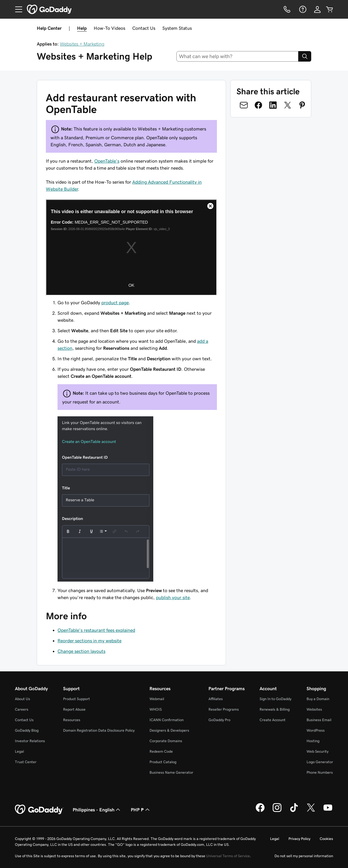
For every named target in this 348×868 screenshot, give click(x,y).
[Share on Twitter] (288, 105)
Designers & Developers (169, 730)
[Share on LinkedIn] (273, 105)
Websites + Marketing (82, 44)
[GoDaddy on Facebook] (260, 811)
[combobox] (237, 56)
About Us (22, 699)
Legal (19, 751)
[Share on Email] (244, 105)
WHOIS (156, 709)
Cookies (326, 839)
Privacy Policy (299, 839)
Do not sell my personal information (304, 856)
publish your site (173, 597)
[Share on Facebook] (258, 105)
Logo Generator (320, 762)
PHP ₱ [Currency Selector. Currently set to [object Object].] (141, 810)
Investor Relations (30, 741)
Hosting (313, 741)
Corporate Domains (166, 741)
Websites (314, 709)
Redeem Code (161, 751)
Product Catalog (163, 762)
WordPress (316, 730)
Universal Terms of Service (228, 856)
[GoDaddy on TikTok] (294, 811)
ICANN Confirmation (167, 720)
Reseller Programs (224, 709)
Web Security (317, 751)
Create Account (273, 720)
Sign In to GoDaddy (275, 699)
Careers (22, 709)
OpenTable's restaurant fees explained (96, 630)
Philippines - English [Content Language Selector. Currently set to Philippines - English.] (97, 810)
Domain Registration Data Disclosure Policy (99, 730)
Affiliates (216, 699)
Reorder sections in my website (89, 641)
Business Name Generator (171, 772)
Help (82, 28)
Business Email (319, 720)
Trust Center (26, 762)
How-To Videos (109, 28)
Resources (72, 720)
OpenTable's (107, 161)
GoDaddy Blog (27, 730)
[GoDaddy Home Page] (39, 810)
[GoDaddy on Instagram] (277, 811)
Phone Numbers (320, 772)
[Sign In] (317, 9)
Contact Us (144, 28)
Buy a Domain (318, 699)
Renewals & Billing (275, 709)
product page (115, 302)
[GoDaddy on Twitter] (311, 811)
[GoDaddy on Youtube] (328, 811)
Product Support (76, 699)
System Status (177, 28)
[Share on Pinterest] (302, 105)
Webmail (157, 699)
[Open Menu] (16, 9)
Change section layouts (81, 651)
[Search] (305, 56)
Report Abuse (74, 709)
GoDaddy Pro (219, 720)
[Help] (302, 9)
